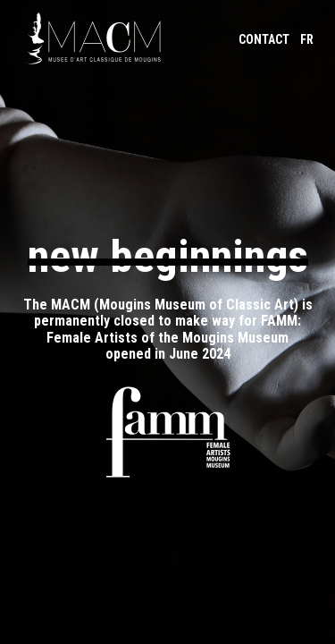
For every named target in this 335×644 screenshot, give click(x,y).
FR (307, 39)
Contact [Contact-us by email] (264, 39)
